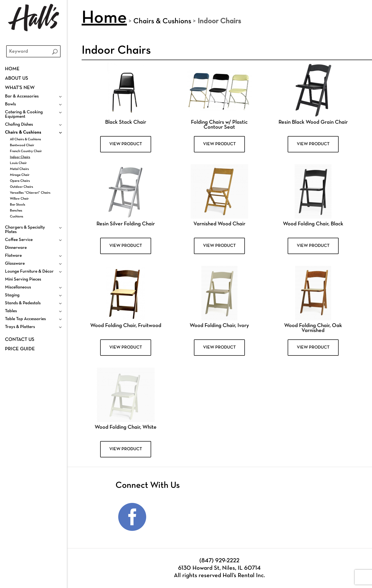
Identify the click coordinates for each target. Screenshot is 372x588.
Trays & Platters (20, 327)
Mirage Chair (20, 175)
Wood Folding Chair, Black (313, 224)
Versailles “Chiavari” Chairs (30, 193)
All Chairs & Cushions (25, 139)
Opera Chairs (20, 181)
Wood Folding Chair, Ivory (219, 326)
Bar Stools (18, 205)
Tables (11, 311)
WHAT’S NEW (20, 88)
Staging (12, 295)
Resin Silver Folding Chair (126, 224)
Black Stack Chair (126, 122)
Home (12, 69)
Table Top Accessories (25, 319)
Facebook (132, 517)
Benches (16, 211)
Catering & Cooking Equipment (24, 114)
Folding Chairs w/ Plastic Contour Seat (219, 125)
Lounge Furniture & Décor (29, 271)
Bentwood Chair (22, 145)
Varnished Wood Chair (219, 224)
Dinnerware (16, 248)
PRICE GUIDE (20, 349)
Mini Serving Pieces (23, 279)
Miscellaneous (18, 287)
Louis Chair (18, 163)
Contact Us (20, 340)
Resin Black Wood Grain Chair (313, 122)
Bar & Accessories (22, 96)
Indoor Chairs (20, 157)
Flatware (13, 256)
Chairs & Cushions (23, 132)
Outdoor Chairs (22, 187)
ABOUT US (17, 78)
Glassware (15, 264)
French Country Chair (26, 151)
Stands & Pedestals (23, 303)
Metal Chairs (19, 169)
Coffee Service (19, 240)
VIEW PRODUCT (126, 144)
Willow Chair (19, 199)
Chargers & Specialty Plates (25, 230)
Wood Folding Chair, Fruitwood (126, 326)
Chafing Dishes (19, 125)
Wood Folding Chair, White (126, 427)
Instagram (164, 517)
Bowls (10, 104)
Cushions (17, 217)
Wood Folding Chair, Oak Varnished (313, 328)
